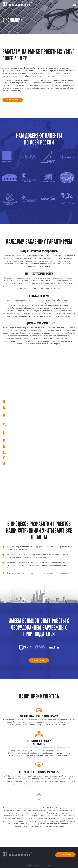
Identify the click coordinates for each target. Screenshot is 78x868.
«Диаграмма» (47, 865)
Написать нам (13, 100)
